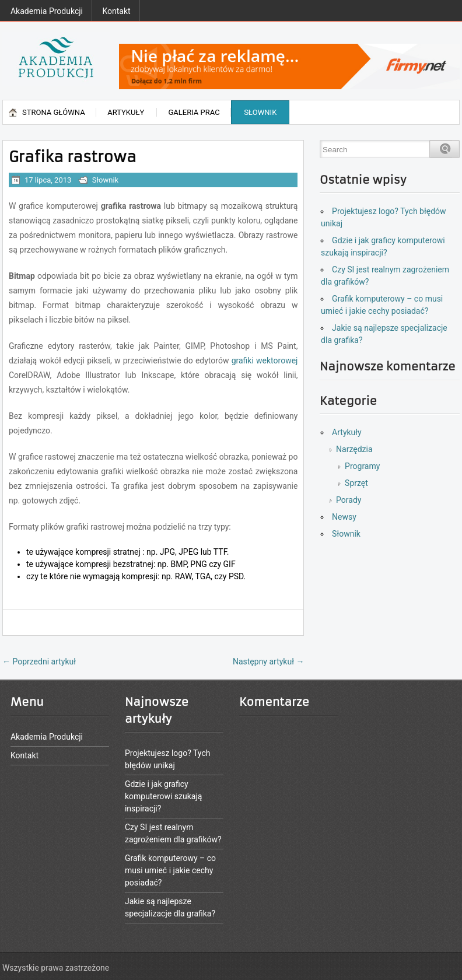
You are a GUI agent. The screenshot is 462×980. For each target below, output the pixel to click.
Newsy (344, 517)
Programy (362, 466)
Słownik (260, 112)
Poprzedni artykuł (39, 661)
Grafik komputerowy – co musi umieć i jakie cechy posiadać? (170, 870)
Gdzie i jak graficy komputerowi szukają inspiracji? (164, 796)
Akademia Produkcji (47, 11)
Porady (349, 500)
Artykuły (126, 112)
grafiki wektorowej (265, 360)
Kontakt (116, 11)
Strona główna (54, 112)
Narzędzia (354, 449)
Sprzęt (356, 483)
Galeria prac (194, 112)
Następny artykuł (269, 661)
